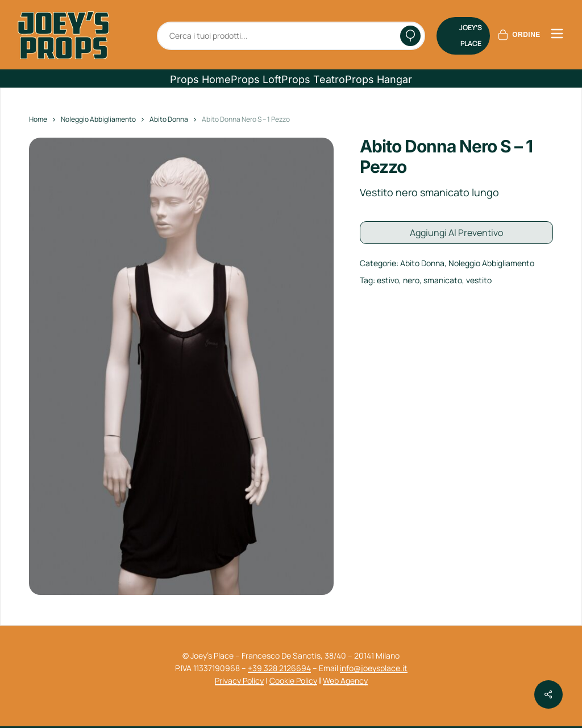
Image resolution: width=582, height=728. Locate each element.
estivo (388, 279)
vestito (479, 279)
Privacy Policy (239, 681)
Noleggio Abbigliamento (98, 119)
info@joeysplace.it (374, 668)
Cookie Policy (293, 681)
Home (38, 119)
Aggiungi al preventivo (456, 232)
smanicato (443, 279)
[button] (200, 80)
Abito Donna (169, 119)
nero (411, 279)
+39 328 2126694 (279, 668)
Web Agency (345, 681)
